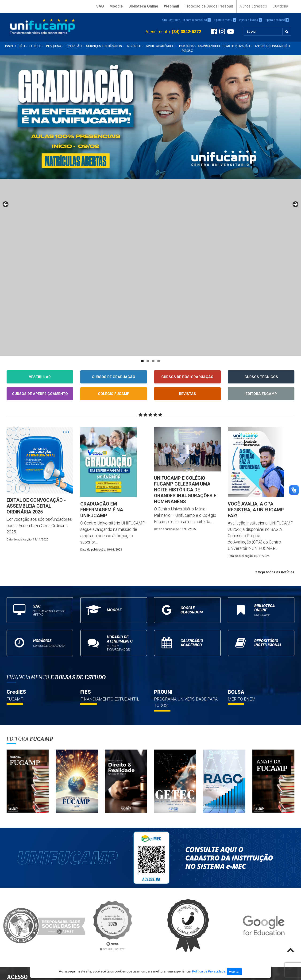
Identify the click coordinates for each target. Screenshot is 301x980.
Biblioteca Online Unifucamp (33, 833)
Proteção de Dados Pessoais (209, 6)
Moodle (116, 6)
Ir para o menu (225, 20)
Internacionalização (272, 46)
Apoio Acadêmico (160, 46)
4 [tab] (159, 184)
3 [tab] (153, 184)
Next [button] (295, 116)
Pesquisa (53, 46)
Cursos (35, 46)
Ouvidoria (280, 6)
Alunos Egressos (253, 6)
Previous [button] (6, 116)
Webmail (171, 6)
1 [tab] (142, 184)
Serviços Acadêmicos (104, 46)
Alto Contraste (171, 20)
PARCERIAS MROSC (187, 48)
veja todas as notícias (275, 395)
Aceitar (234, 972)
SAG (100, 6)
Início (13, 812)
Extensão (73, 46)
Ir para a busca (250, 20)
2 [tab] (148, 184)
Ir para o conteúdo (197, 20)
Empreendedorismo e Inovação (224, 46)
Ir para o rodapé (277, 20)
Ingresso (134, 46)
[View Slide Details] (150, 117)
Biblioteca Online (143, 6)
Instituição (15, 46)
